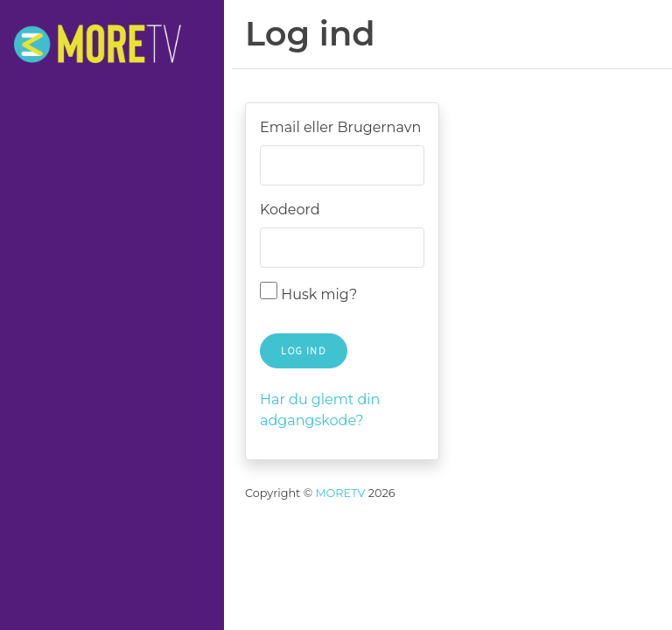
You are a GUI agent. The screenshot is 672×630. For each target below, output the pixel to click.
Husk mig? (319, 294)
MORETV (340, 493)
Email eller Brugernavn (340, 127)
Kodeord (290, 210)
